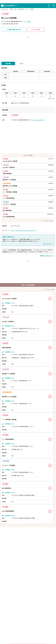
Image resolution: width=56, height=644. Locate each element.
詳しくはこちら (47, 244)
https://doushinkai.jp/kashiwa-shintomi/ (23, 230)
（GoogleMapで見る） (38, 120)
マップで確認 (27, 22)
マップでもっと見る (48, 221)
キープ (50, 299)
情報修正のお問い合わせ (46, 256)
